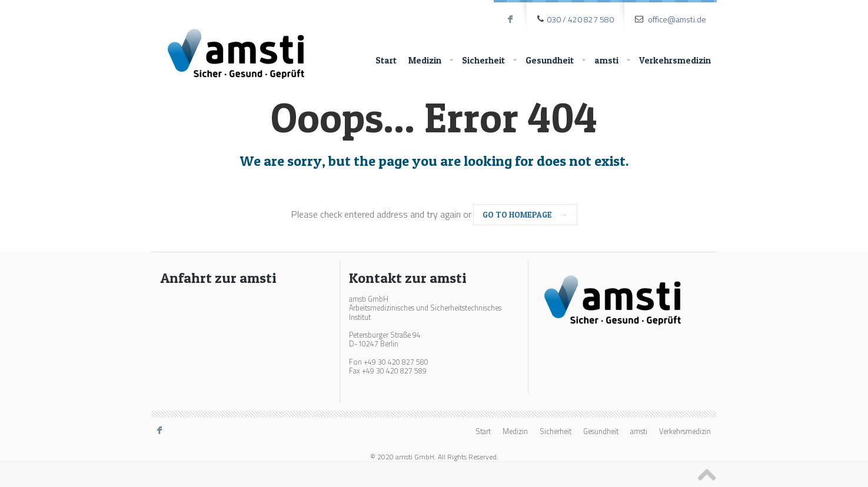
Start (386, 60)
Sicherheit (489, 61)
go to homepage (525, 214)
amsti (612, 61)
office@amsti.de (677, 19)
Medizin (431, 61)
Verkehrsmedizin (675, 60)
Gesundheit (556, 61)
